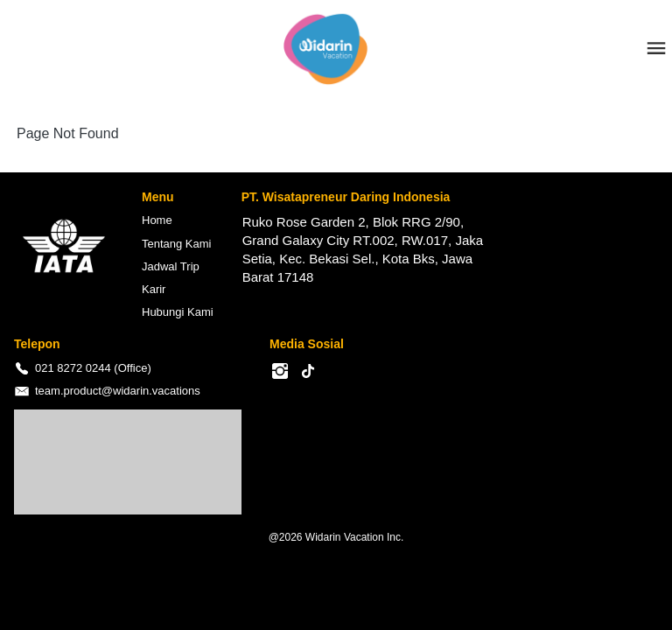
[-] (280, 372)
